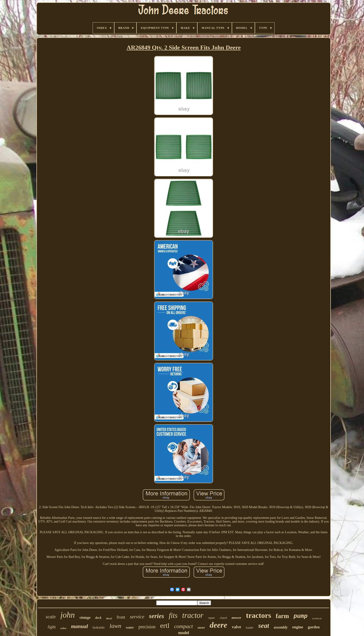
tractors (258, 615)
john (68, 615)
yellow (63, 628)
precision (147, 627)
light (52, 627)
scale (51, 617)
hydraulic (99, 628)
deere (218, 625)
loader (250, 628)
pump (301, 616)
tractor (193, 615)
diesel (109, 618)
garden (314, 627)
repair (211, 618)
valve (237, 627)
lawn (115, 626)
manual (80, 626)
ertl (165, 625)
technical (317, 618)
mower (237, 618)
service (137, 617)
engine (298, 627)
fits (173, 615)
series (157, 616)
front (121, 617)
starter (201, 628)
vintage (85, 618)
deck (98, 618)
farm (282, 616)
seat (264, 626)
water (130, 627)
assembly (281, 627)
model (184, 633)
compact (184, 626)
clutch (223, 618)
